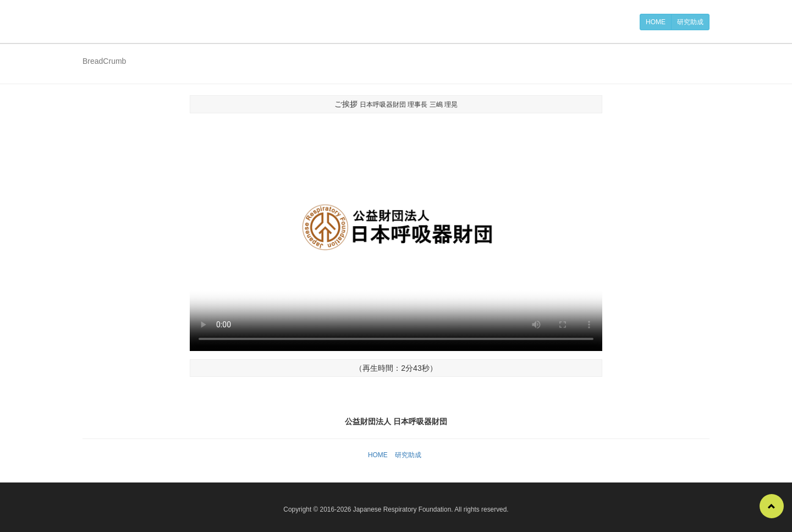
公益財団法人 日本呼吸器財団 (137, 21)
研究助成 (690, 22)
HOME (656, 22)
